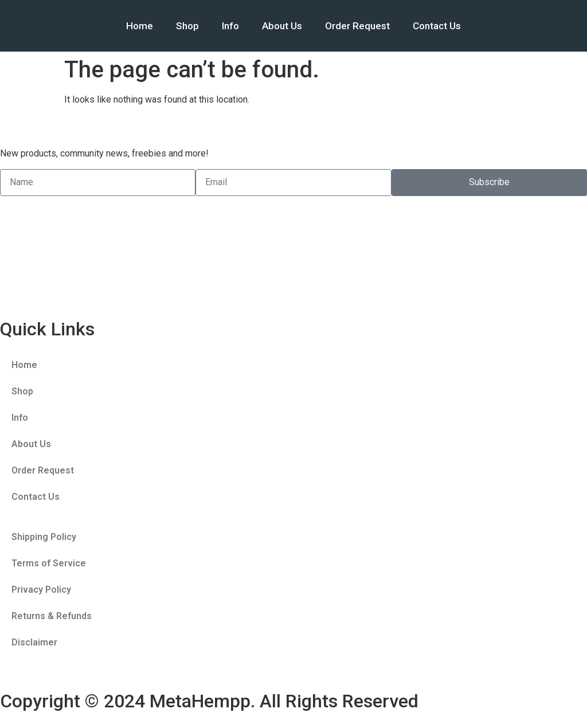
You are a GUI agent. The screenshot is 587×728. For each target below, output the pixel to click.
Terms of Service (49, 563)
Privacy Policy (41, 590)
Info (230, 26)
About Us (282, 26)
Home (140, 26)
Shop (187, 26)
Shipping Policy (44, 537)
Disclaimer (34, 642)
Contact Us (437, 26)
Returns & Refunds (52, 616)
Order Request (357, 26)
